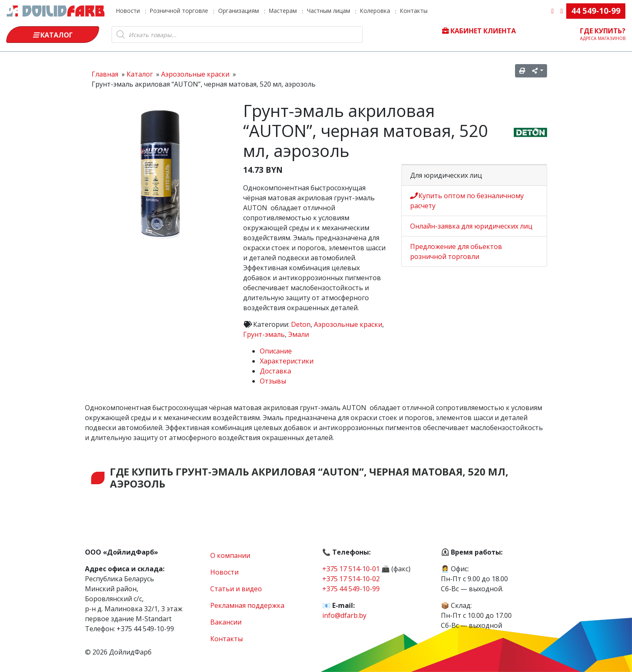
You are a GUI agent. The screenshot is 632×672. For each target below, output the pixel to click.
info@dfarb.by (344, 615)
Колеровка (375, 11)
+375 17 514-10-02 (351, 579)
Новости (128, 11)
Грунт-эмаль (264, 334)
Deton (301, 324)
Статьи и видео (236, 589)
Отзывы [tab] (273, 381)
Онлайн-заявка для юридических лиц (471, 226)
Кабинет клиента (479, 31)
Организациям (239, 11)
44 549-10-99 (596, 11)
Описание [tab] (276, 351)
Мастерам (283, 11)
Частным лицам (328, 11)
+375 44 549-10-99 (351, 589)
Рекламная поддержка (247, 605)
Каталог (53, 35)
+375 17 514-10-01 (351, 569)
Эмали (299, 334)
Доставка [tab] (275, 371)
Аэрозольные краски (348, 324)
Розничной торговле (179, 11)
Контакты (414, 11)
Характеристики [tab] (287, 361)
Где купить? (603, 34)
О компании (230, 555)
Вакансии (226, 622)
